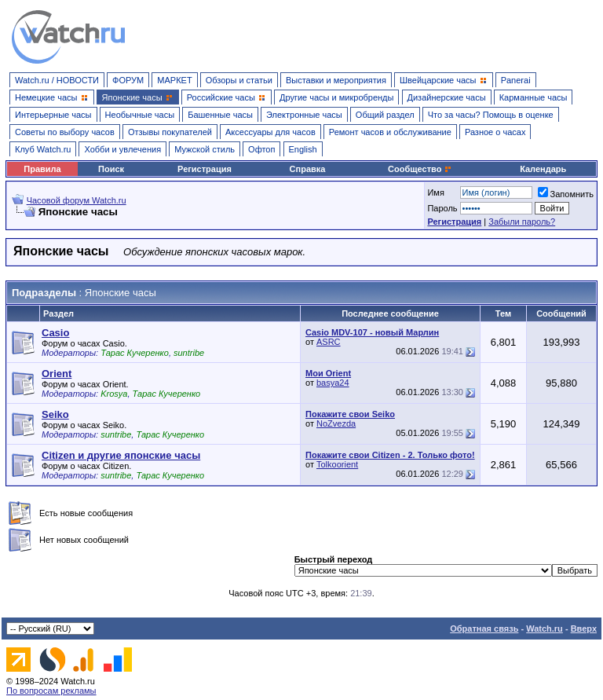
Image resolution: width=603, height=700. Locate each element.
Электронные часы (304, 115)
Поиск (111, 169)
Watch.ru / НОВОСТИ (57, 80)
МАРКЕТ (174, 80)
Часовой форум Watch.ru (77, 200)
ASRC (329, 342)
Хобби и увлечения (122, 149)
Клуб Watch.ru (43, 149)
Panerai (516, 80)
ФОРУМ (128, 80)
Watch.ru (545, 629)
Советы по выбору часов (65, 132)
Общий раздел (385, 115)
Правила (42, 169)
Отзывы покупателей (170, 132)
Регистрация (205, 169)
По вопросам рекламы (51, 691)
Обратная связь (484, 629)
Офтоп (261, 149)
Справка (308, 169)
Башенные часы (220, 115)
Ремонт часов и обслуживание (390, 132)
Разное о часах (495, 132)
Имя (435, 192)
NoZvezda (336, 423)
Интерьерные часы (53, 115)
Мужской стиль (205, 149)
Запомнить (566, 194)
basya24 (333, 383)
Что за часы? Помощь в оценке (491, 115)
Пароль (442, 208)
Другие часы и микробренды (336, 97)
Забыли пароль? (522, 222)
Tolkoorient (337, 464)
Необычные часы (140, 115)
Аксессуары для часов (270, 132)
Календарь (543, 169)
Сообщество (420, 169)
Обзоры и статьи (239, 80)
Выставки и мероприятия (336, 80)
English (303, 149)
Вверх (584, 629)
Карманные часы (534, 97)
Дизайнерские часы (447, 97)
